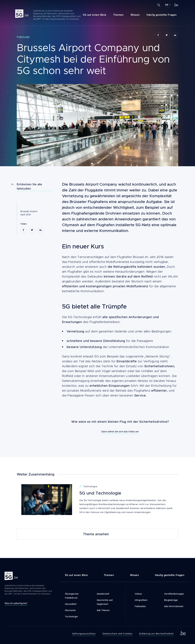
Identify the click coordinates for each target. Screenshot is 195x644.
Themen (118, 15)
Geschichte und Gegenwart (105, 602)
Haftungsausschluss (84, 634)
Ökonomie (70, 610)
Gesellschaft (103, 594)
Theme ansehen (96, 534)
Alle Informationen (174, 606)
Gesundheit (71, 604)
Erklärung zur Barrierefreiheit (156, 634)
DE (167, 5)
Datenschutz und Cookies (117, 634)
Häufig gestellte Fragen (162, 15)
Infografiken (141, 600)
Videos (138, 594)
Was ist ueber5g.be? (16, 603)
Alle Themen (103, 610)
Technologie (71, 617)
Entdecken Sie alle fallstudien (29, 187)
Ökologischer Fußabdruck (72, 596)
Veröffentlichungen (174, 594)
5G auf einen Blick (95, 15)
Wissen (135, 15)
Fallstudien (140, 606)
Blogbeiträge (171, 600)
